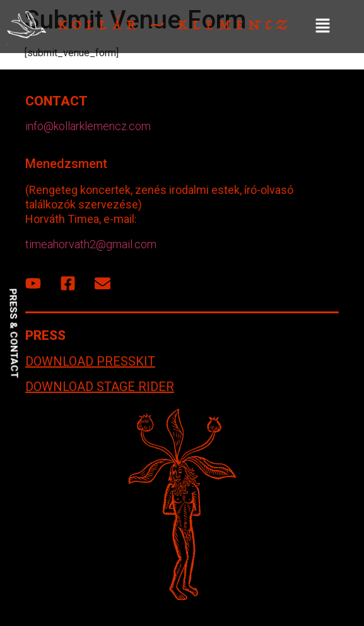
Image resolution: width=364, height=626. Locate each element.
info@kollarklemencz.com (88, 126)
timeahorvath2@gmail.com (91, 244)
